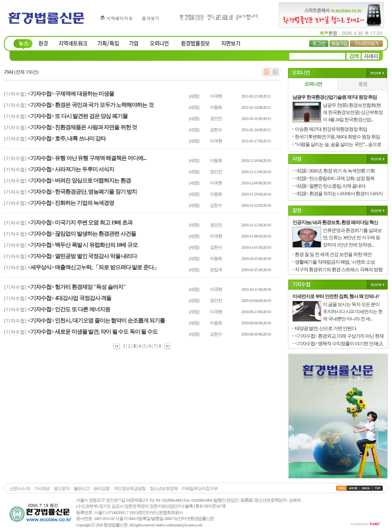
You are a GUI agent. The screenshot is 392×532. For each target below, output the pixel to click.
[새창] (194, 96)
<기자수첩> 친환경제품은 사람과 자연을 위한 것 (82, 127)
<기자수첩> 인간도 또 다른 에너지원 (69, 309)
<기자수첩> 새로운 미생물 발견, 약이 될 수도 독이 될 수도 (93, 332)
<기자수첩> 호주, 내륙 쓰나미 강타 (67, 139)
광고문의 (62, 488)
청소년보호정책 (164, 488)
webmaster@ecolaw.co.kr (184, 525)
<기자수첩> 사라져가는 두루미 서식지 (71, 169)
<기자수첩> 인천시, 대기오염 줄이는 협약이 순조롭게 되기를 (96, 321)
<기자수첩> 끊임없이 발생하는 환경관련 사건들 (82, 234)
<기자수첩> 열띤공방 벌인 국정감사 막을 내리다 (82, 256)
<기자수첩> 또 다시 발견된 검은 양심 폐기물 (78, 116)
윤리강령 (102, 488)
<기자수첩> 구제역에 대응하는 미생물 (71, 94)
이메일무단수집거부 (200, 488)
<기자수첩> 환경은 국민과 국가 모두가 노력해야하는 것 (91, 105)
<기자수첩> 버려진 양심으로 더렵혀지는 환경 (79, 181)
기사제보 (42, 488)
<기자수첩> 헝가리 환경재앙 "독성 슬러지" (77, 287)
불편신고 (82, 488)
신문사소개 (20, 488)
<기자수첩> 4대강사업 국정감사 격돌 (69, 298)
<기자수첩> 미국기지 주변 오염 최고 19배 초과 (80, 223)
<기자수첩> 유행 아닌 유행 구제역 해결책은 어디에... (87, 158)
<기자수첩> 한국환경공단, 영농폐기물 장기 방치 (82, 192)
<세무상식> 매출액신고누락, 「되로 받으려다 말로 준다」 (93, 267)
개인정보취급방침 (130, 488)
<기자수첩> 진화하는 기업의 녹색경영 (71, 203)
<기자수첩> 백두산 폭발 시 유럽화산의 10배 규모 (83, 245)
